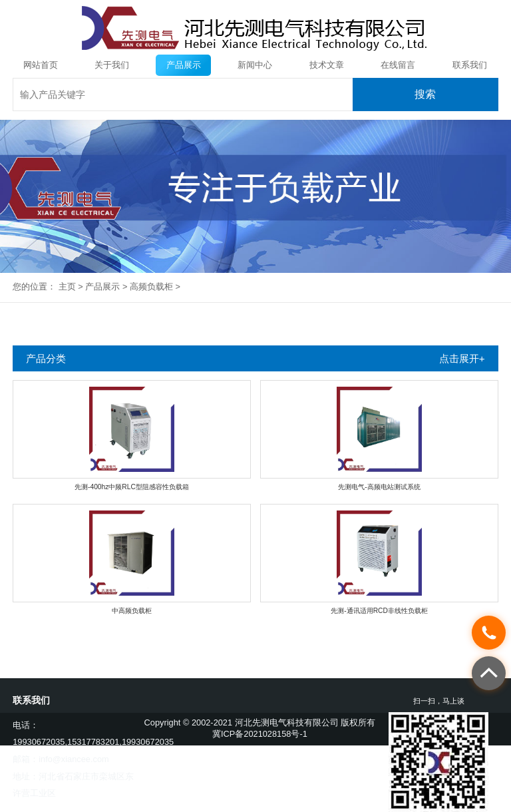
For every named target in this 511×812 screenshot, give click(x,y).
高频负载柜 (151, 287)
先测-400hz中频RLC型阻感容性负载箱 (132, 487)
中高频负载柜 (132, 611)
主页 (67, 287)
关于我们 (112, 65)
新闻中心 (255, 65)
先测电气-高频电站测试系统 (379, 487)
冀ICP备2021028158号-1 (260, 734)
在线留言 (398, 65)
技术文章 (327, 65)
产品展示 (184, 65)
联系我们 (470, 65)
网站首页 (41, 65)
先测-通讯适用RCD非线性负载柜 (379, 611)
